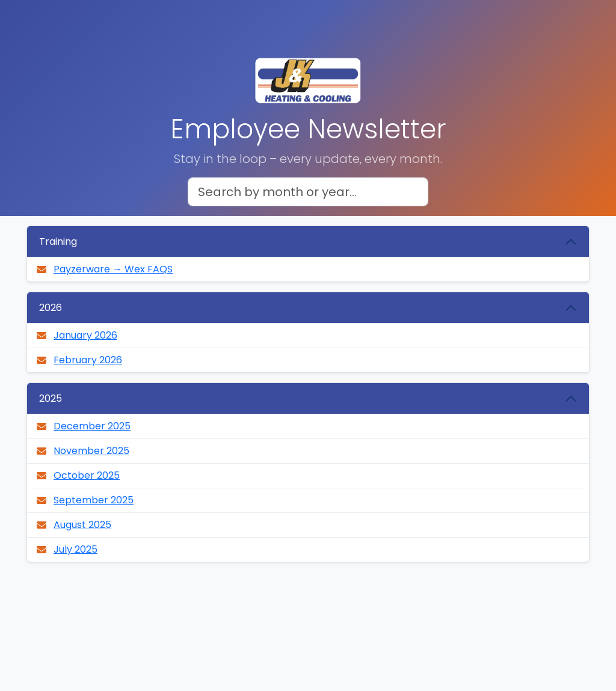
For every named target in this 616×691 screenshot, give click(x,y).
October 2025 (87, 475)
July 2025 (75, 549)
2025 (51, 398)
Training (58, 241)
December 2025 (92, 426)
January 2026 (85, 335)
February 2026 (88, 360)
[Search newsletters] (308, 192)
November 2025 (91, 451)
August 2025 (82, 525)
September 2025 (94, 500)
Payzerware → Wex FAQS (113, 269)
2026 (51, 308)
